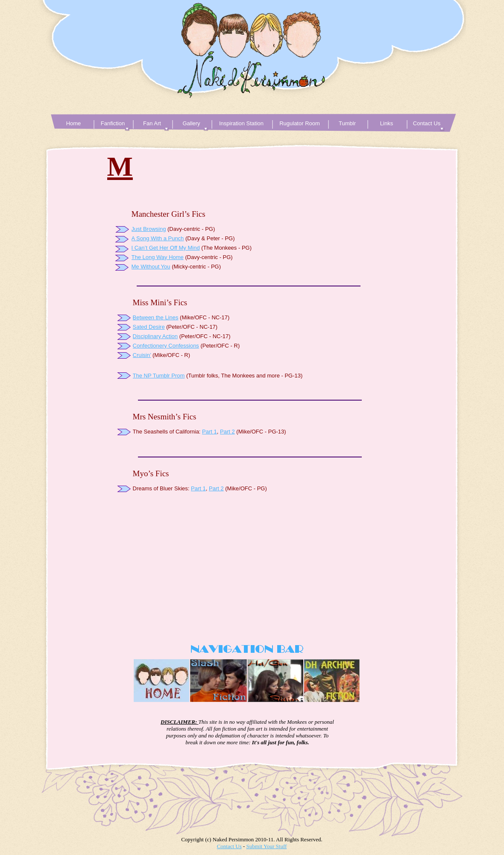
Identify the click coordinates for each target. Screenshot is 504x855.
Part (207, 432)
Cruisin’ (142, 355)
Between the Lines (156, 317)
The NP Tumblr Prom (159, 376)
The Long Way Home (158, 257)
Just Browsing (149, 229)
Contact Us (229, 846)
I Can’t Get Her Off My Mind (166, 248)
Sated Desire (149, 327)
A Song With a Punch (158, 238)
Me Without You (151, 267)
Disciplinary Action (155, 336)
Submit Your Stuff (267, 846)
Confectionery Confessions (166, 346)
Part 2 (227, 432)
